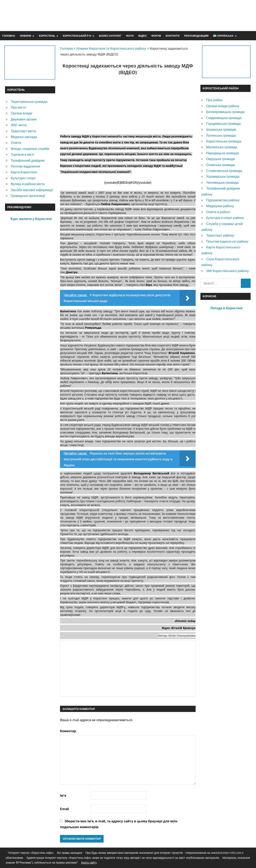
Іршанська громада (221, 129)
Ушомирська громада (223, 176)
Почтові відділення (25, 166)
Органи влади (21, 113)
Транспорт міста (23, 131)
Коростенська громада (224, 141)
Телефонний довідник (28, 160)
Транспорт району (220, 235)
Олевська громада (221, 165)
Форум (156, 36)
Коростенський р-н (77, 36)
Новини (25, 36)
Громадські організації (28, 196)
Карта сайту (89, 862)
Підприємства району (223, 200)
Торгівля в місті (22, 154)
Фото (130, 36)
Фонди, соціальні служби (30, 149)
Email (64, 809)
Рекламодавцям (196, 36)
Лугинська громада (221, 135)
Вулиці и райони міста (28, 184)
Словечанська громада (224, 171)
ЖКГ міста (19, 125)
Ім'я (63, 795)
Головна (9, 36)
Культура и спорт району (225, 218)
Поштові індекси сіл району (227, 241)
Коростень (47, 36)
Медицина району (220, 206)
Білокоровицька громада (225, 112)
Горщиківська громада (223, 123)
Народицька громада (222, 153)
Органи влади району (223, 106)
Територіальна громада (29, 101)
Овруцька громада (221, 159)
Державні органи (24, 119)
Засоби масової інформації (32, 190)
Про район (214, 100)
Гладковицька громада (224, 118)
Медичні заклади (24, 137)
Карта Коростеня (24, 172)
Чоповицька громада (222, 182)
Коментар (68, 731)
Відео (142, 36)
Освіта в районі (218, 212)
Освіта (16, 143)
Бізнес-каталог (110, 36)
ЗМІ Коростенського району (227, 271)
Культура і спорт (23, 178)
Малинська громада (222, 147)
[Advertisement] (178, 15)
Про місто (18, 107)
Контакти (172, 36)
